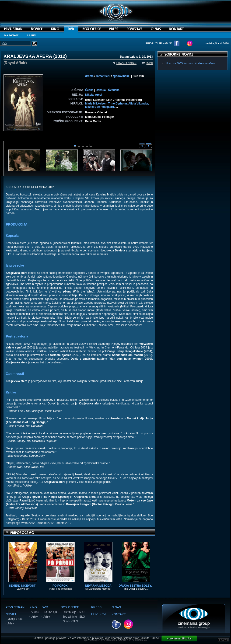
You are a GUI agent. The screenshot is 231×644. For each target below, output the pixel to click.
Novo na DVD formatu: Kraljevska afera (190, 63)
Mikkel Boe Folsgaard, (100, 107)
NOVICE (11, 614)
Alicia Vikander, (139, 104)
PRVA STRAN (15, 607)
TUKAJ (155, 638)
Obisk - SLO (70, 621)
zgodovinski (121, 76)
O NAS (116, 607)
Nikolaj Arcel (94, 95)
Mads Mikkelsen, (97, 104)
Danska (101, 90)
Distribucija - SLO (74, 612)
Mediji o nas (15, 619)
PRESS (96, 607)
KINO (33, 607)
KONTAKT (119, 614)
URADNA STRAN (125, 63)
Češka (89, 90)
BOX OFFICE (70, 607)
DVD (45, 607)
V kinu (35, 612)
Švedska (114, 90)
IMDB (147, 63)
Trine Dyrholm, (118, 104)
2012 (60, 56)
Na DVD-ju (50, 612)
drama (89, 76)
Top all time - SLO (74, 617)
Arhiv (11, 623)
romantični (103, 76)
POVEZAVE (99, 614)
